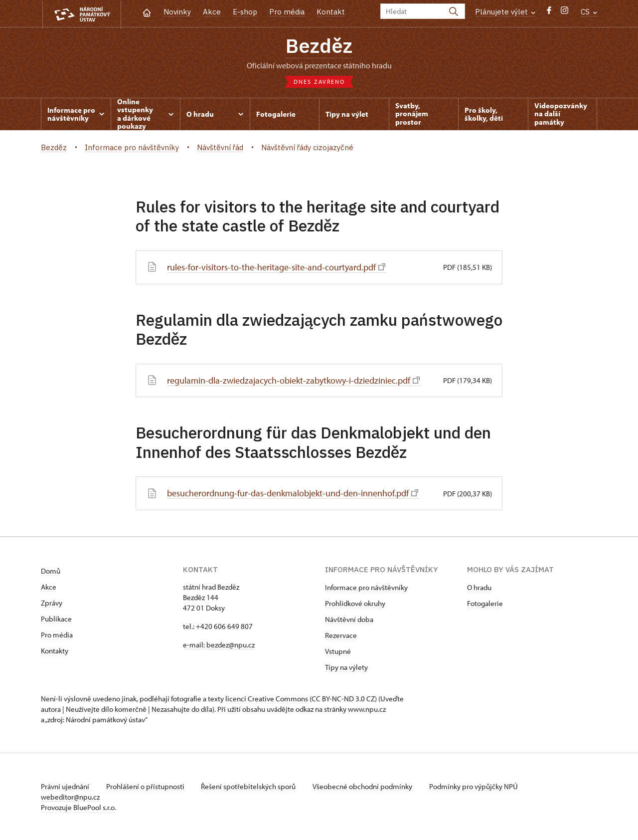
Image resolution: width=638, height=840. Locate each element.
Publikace (56, 618)
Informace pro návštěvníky (366, 587)
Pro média (287, 12)
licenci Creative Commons (267, 698)
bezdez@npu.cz (231, 644)
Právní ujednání (66, 786)
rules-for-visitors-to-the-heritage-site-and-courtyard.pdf (277, 268)
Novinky (177, 12)
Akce (212, 12)
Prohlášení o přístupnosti (147, 786)
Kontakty (55, 650)
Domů (51, 570)
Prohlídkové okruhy (355, 603)
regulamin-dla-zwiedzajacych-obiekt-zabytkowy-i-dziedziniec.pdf (293, 380)
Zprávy (52, 602)
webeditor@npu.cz (70, 796)
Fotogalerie (485, 603)
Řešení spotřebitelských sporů (250, 786)
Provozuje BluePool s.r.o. (79, 807)
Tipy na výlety (346, 667)
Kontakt (331, 12)
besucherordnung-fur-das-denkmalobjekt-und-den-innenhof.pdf (293, 493)
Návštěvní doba (349, 619)
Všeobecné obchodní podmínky (365, 786)
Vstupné (338, 651)
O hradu (479, 587)
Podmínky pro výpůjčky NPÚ (476, 786)
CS (589, 12)
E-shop (245, 12)
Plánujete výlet (505, 12)
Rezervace (341, 635)
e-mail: (194, 644)
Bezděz (319, 46)
